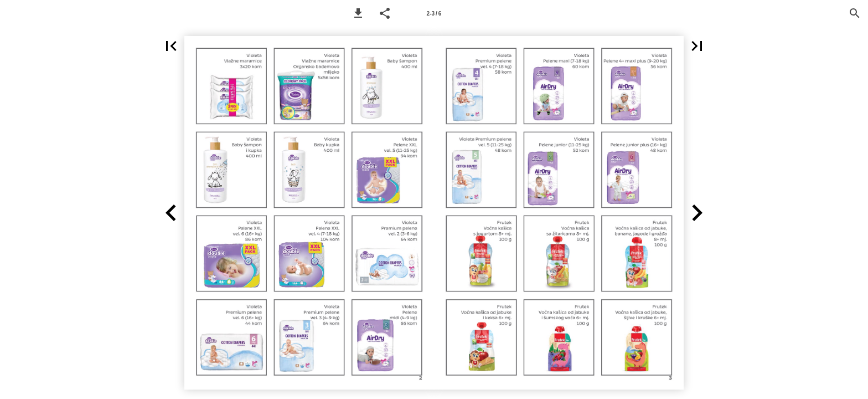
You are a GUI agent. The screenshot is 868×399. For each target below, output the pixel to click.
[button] (358, 13)
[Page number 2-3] (434, 13)
